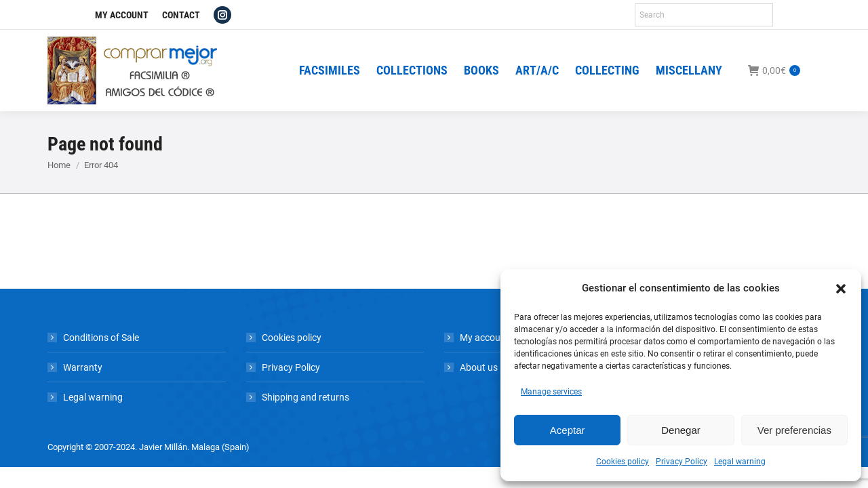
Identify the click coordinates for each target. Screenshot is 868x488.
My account (485, 338)
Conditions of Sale (101, 338)
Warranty (83, 367)
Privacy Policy (682, 462)
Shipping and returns (305, 397)
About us (479, 367)
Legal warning (740, 462)
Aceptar (568, 430)
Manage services (551, 392)
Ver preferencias (794, 430)
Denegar (681, 430)
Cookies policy (623, 462)
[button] (841, 289)
